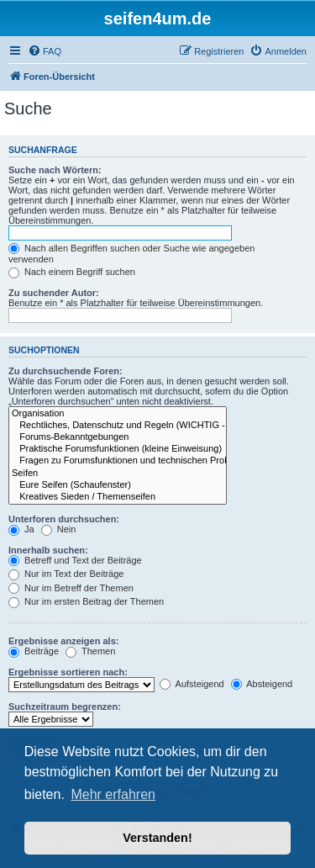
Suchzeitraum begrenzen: (65, 707)
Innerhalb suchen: (48, 550)
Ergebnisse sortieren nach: (68, 672)
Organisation (118, 414)
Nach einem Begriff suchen (72, 272)
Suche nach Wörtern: (55, 170)
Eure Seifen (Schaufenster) (118, 485)
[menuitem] (45, 51)
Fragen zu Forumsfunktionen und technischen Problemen (118, 461)
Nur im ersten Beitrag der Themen (86, 601)
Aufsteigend (192, 684)
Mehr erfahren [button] (113, 794)
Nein (59, 529)
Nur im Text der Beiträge (66, 574)
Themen (90, 651)
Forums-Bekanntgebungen (118, 437)
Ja (21, 529)
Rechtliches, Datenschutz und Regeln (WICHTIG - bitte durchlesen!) (118, 426)
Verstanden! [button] (157, 838)
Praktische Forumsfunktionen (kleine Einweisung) (118, 449)
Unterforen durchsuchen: (64, 519)
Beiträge (34, 651)
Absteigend (262, 684)
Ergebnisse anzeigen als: (63, 641)
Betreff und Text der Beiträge (75, 560)
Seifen (118, 474)
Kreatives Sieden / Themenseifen (118, 497)
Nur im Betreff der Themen (71, 588)
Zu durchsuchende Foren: (66, 371)
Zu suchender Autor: (54, 293)
